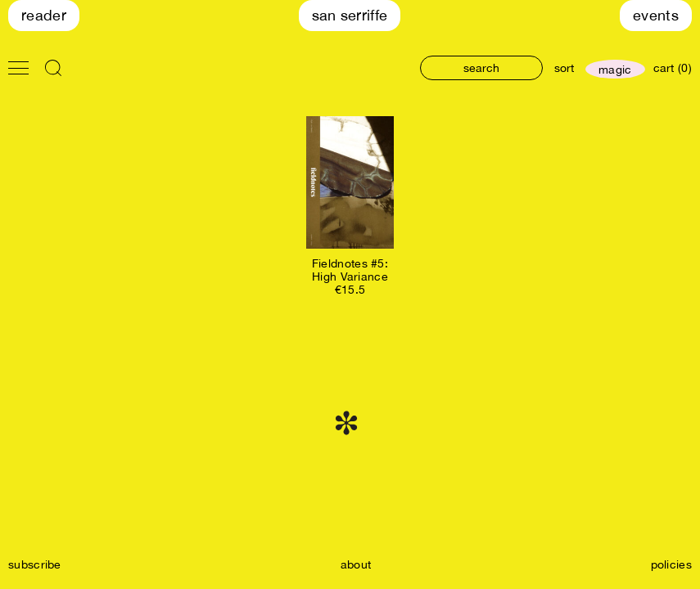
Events (656, 15)
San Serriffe (350, 15)
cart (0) (673, 68)
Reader (44, 15)
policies (671, 564)
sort (564, 68)
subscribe (35, 564)
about (356, 564)
